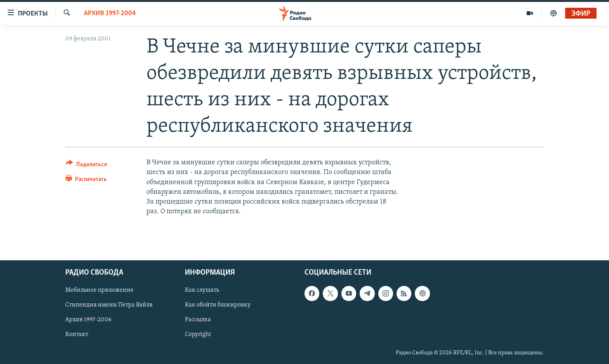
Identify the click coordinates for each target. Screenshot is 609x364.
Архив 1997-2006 (88, 320)
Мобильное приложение (99, 291)
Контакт (77, 335)
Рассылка (198, 320)
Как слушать (202, 291)
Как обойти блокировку (218, 305)
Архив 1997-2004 (110, 13)
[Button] (86, 166)
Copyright (198, 335)
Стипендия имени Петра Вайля (109, 305)
